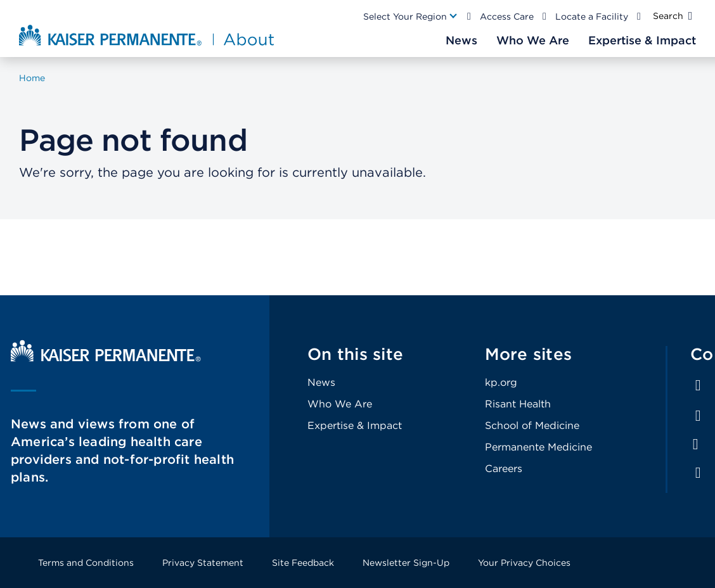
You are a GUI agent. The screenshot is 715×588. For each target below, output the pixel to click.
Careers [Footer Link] (504, 469)
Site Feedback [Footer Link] (303, 563)
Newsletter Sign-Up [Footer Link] (406, 563)
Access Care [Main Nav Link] (507, 16)
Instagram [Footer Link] (695, 444)
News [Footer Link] (321, 382)
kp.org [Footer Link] (501, 382)
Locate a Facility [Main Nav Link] (592, 16)
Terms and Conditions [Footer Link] (86, 563)
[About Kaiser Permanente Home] (148, 35)
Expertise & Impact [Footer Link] (355, 425)
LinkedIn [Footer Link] (698, 416)
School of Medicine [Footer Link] (532, 425)
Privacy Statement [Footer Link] (203, 563)
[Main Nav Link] (411, 16)
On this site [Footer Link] (355, 354)
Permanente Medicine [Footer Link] (538, 447)
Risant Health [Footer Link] (518, 404)
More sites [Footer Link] (529, 354)
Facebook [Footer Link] (698, 385)
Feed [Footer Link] (698, 473)
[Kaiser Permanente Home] (106, 358)
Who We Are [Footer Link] (340, 404)
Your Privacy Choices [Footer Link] (524, 563)
